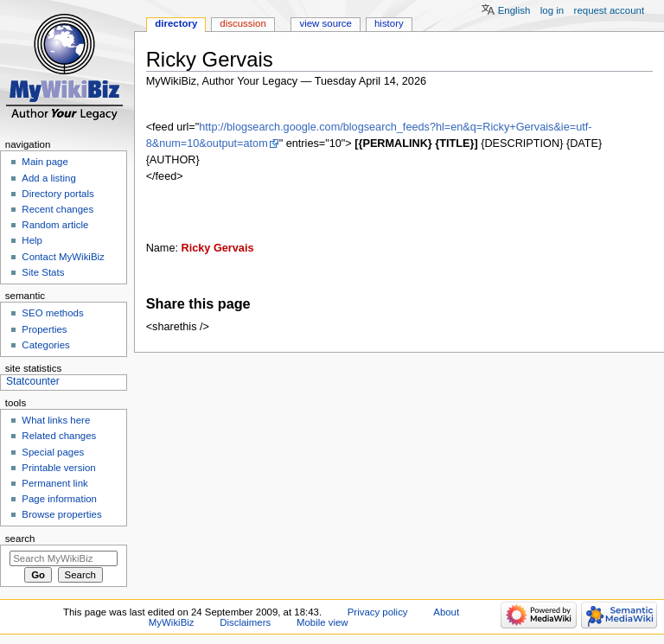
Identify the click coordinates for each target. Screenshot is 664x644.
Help (32, 240)
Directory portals (57, 194)
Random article (55, 225)
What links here (56, 420)
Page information (59, 499)
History (389, 23)
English (514, 10)
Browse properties (61, 514)
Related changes (59, 436)
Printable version (58, 468)
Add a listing (48, 178)
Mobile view (322, 622)
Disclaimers (245, 622)
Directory (176, 23)
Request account (610, 10)
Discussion (243, 23)
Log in (552, 10)
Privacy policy (378, 612)
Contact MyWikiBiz (63, 257)
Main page (45, 162)
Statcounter (33, 381)
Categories (45, 345)
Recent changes (57, 209)
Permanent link (54, 483)
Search (20, 539)
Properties (44, 329)
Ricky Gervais (218, 248)
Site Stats (43, 272)
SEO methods (52, 313)
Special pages (53, 452)
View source (325, 23)
